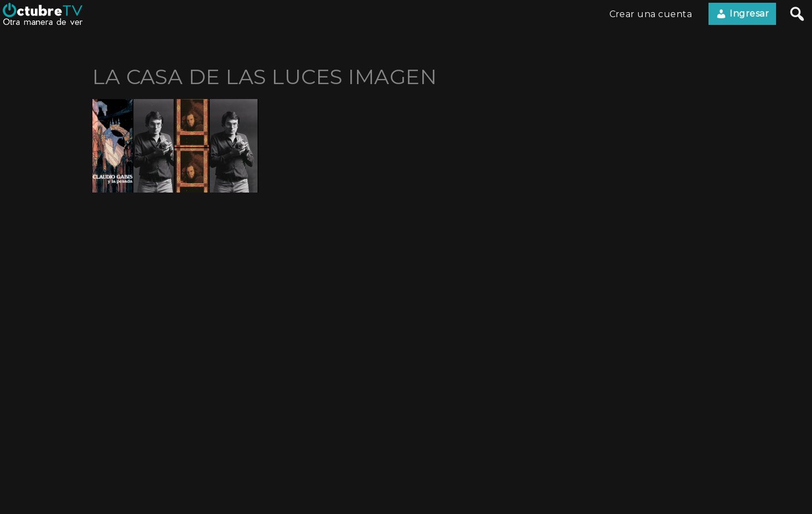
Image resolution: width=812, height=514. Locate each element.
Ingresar (742, 14)
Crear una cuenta (651, 14)
